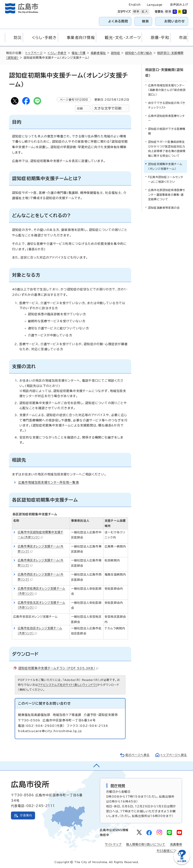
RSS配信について (170, 851)
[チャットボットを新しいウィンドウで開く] (182, 864)
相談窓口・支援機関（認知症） (164, 72)
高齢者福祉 (98, 53)
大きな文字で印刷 (108, 108)
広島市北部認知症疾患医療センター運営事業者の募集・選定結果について (167, 195)
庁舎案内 (26, 815)
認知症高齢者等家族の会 (164, 208)
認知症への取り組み (139, 53)
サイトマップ (113, 844)
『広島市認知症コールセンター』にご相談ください (166, 179)
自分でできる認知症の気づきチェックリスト (167, 105)
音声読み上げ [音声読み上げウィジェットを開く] (179, 5)
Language (155, 5)
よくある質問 (118, 21)
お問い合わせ (175, 21)
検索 (146, 21)
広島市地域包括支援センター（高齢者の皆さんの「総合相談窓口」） (167, 90)
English (135, 5)
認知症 (116, 53)
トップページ (34, 53)
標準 (136, 12)
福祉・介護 (79, 53)
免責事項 (176, 844)
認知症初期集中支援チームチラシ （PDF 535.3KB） (58, 668)
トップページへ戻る (174, 755)
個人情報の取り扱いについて (146, 844)
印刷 (80, 108)
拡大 (144, 12)
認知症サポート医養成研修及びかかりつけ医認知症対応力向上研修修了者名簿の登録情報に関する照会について (167, 149)
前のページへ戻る (137, 755)
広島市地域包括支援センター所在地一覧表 (49, 482)
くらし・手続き (57, 53)
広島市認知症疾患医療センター (167, 118)
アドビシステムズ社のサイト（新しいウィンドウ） (68, 685)
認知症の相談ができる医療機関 (167, 131)
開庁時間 (118, 786)
